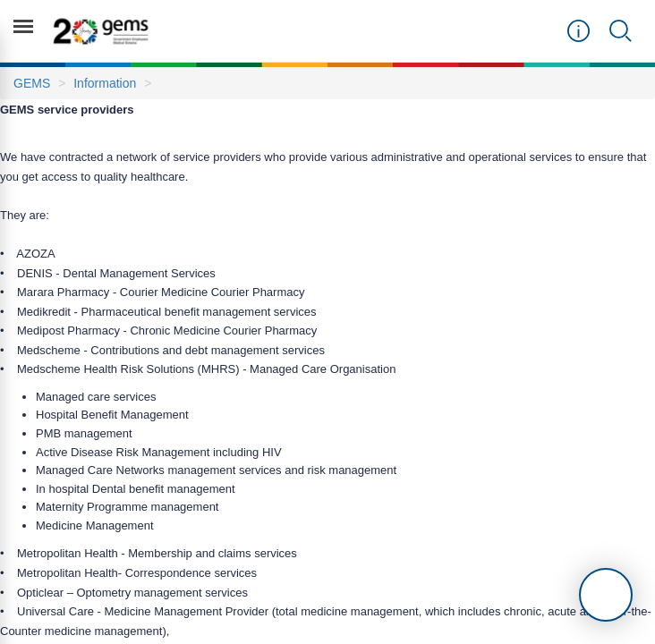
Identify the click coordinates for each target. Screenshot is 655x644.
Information (105, 83)
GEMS (32, 83)
